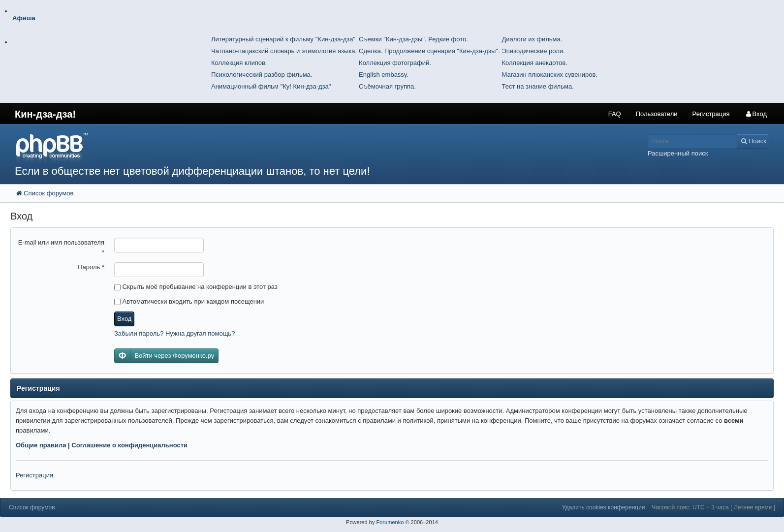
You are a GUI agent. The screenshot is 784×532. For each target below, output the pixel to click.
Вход (124, 319)
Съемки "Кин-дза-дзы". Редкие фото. (413, 39)
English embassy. (384, 75)
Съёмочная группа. (387, 86)
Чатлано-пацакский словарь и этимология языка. (284, 51)
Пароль (91, 267)
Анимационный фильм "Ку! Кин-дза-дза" (271, 86)
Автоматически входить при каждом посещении (189, 301)
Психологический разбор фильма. (262, 75)
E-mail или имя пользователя (61, 247)
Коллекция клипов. (239, 63)
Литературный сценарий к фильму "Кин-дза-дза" (283, 39)
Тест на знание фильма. (537, 86)
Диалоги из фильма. (532, 39)
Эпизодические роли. (533, 51)
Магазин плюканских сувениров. (549, 75)
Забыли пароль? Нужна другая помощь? (174, 333)
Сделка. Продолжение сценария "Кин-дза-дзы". (429, 51)
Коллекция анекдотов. (534, 63)
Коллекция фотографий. (395, 63)
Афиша (24, 18)
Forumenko (390, 522)
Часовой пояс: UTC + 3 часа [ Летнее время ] (713, 507)
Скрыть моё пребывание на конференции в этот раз (196, 287)
